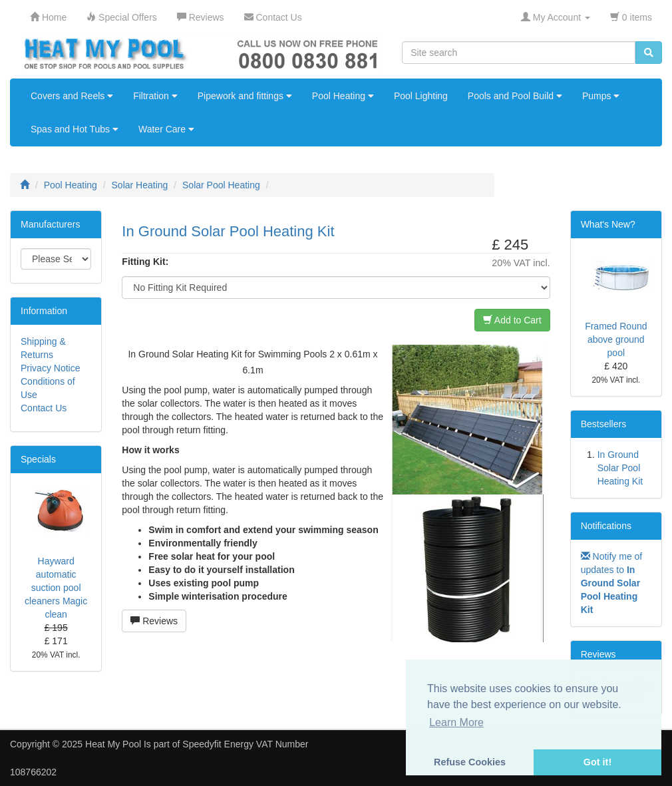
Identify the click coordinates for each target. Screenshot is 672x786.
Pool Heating (343, 96)
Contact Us (44, 408)
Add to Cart (512, 320)
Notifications (606, 526)
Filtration (155, 96)
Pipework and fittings (245, 96)
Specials (38, 459)
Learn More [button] (456, 722)
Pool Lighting (421, 96)
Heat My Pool (113, 744)
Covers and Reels (72, 96)
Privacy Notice (50, 368)
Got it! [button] (597, 762)
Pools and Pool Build (515, 96)
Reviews (154, 621)
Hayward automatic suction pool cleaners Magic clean (56, 588)
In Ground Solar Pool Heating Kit (620, 468)
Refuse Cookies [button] (470, 762)
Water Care (166, 129)
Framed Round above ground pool (616, 339)
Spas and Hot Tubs (75, 129)
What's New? (608, 224)
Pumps (601, 96)
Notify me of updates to (612, 583)
